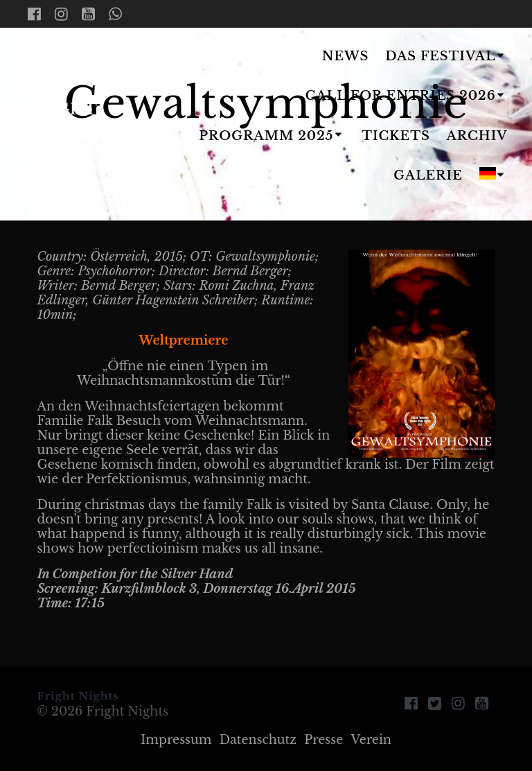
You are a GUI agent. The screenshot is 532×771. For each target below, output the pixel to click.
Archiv (477, 136)
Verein (371, 740)
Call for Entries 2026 (401, 96)
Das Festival (440, 56)
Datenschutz (258, 740)
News (346, 56)
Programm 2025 (266, 136)
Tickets (396, 136)
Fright (62, 117)
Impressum (176, 740)
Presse (323, 740)
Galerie (428, 175)
